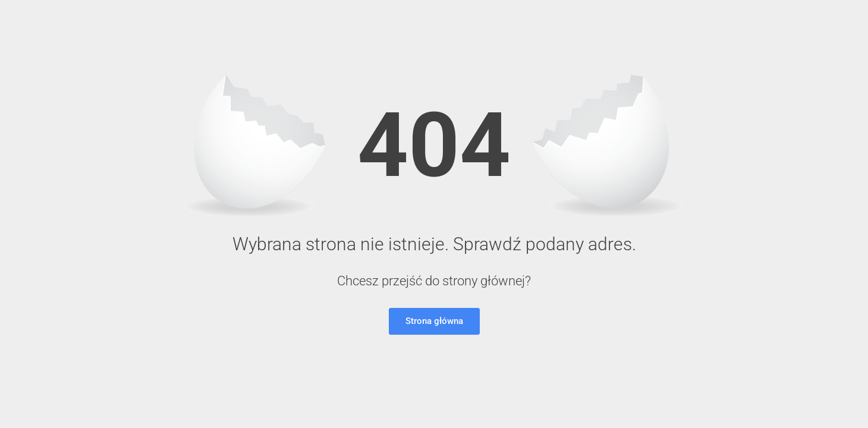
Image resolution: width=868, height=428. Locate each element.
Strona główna (434, 321)
